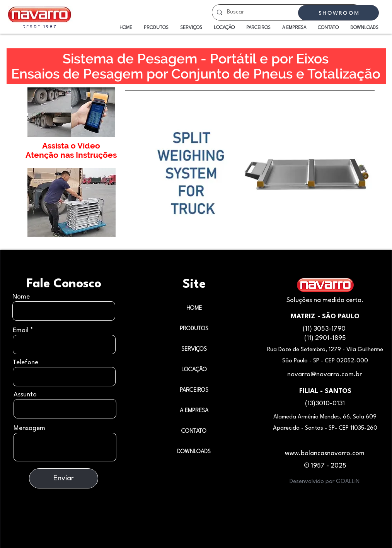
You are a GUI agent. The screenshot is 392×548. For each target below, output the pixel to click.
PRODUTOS (194, 329)
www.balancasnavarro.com (325, 453)
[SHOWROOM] (338, 13)
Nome (21, 297)
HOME (194, 308)
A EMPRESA (194, 411)
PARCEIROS (194, 390)
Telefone (26, 363)
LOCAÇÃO (194, 370)
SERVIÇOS (194, 349)
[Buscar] (286, 12)
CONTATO (194, 431)
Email (21, 330)
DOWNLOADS (194, 452)
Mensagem (29, 428)
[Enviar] (64, 478)
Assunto (25, 395)
